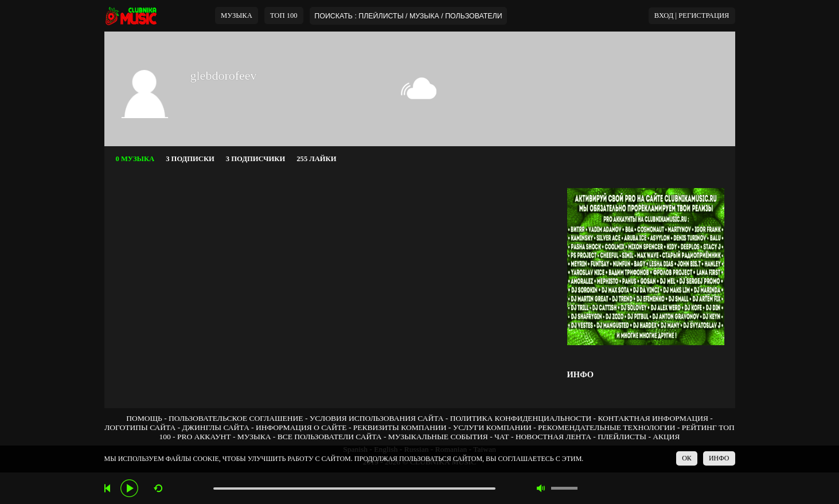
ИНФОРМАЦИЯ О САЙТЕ (301, 427)
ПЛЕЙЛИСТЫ (622, 437)
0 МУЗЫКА (135, 159)
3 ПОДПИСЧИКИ (255, 159)
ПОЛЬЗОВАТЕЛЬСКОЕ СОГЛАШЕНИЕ (236, 418)
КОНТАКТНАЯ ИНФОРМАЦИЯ (653, 418)
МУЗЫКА (237, 15)
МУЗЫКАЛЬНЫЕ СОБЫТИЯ (438, 437)
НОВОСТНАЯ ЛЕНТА (553, 437)
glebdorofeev (224, 75)
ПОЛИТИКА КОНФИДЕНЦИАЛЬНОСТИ (521, 418)
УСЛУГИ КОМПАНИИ (492, 427)
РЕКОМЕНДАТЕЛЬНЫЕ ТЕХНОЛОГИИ (607, 427)
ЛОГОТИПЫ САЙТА (140, 427)
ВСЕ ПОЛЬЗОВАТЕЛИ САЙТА (330, 437)
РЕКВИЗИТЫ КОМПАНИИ (400, 427)
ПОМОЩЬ (144, 418)
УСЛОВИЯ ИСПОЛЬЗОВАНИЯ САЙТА (377, 418)
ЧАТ (502, 437)
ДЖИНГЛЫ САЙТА (216, 427)
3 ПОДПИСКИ (190, 159)
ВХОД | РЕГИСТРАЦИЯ (692, 15)
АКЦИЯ (666, 437)
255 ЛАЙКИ (316, 159)
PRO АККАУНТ (204, 437)
